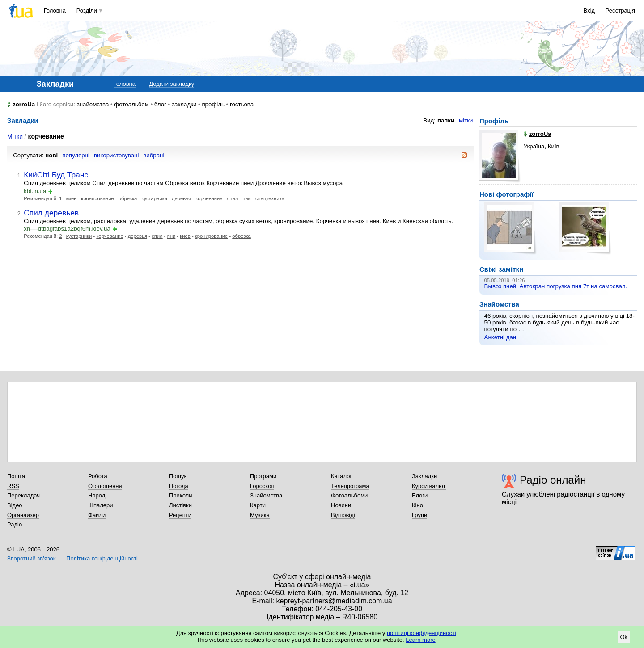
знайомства (93, 104)
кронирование (97, 198)
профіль (213, 104)
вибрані (154, 155)
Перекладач (23, 495)
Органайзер (23, 515)
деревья (181, 198)
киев (71, 198)
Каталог (341, 476)
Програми (263, 476)
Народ (97, 495)
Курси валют (429, 486)
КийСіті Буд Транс (56, 175)
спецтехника (270, 198)
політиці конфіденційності (422, 633)
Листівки (180, 505)
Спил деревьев (51, 213)
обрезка (128, 198)
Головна (55, 11)
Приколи (180, 495)
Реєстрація (620, 11)
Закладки (424, 476)
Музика (260, 515)
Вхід (589, 11)
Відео (15, 505)
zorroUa (24, 104)
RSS (13, 486)
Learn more (420, 640)
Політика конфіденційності (102, 558)
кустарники (154, 198)
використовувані (116, 155)
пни (247, 198)
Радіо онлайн (553, 480)
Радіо (15, 524)
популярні (76, 155)
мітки (466, 120)
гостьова (242, 104)
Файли (97, 515)
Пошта (16, 476)
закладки (184, 104)
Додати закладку (172, 84)
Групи (419, 515)
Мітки (15, 136)
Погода (179, 486)
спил (233, 198)
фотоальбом (131, 104)
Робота (98, 476)
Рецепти (180, 515)
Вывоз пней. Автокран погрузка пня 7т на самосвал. (556, 286)
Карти (258, 505)
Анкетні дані (501, 337)
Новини (341, 505)
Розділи (87, 11)
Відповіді (343, 515)
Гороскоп (262, 486)
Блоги (420, 495)
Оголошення (105, 486)
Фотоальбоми (349, 495)
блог (160, 104)
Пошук (178, 476)
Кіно (417, 505)
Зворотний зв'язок (31, 558)
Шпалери (101, 505)
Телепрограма (350, 486)
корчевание (209, 198)
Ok (624, 637)
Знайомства (266, 495)
